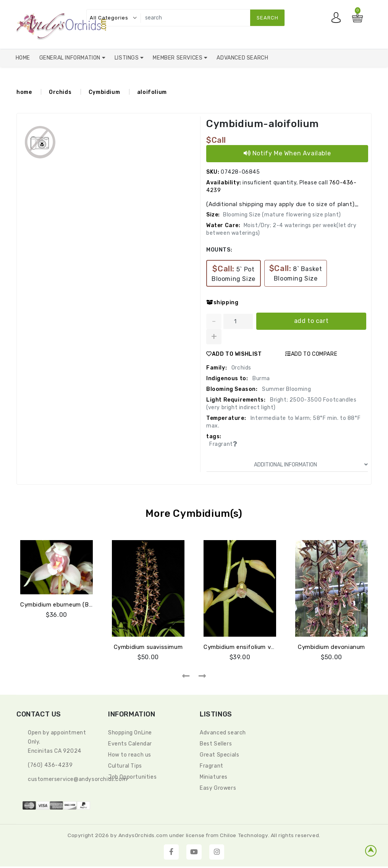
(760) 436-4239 (50, 765)
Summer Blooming (286, 389)
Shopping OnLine (130, 733)
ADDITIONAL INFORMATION (311, 465)
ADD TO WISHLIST (234, 354)
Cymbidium (104, 92)
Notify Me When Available (287, 153)
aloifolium (152, 92)
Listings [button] (127, 58)
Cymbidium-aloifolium (263, 124)
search (268, 18)
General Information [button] (71, 58)
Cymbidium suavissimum (148, 647)
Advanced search (223, 733)
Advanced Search (242, 58)
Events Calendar (130, 744)
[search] (211, 18)
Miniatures (214, 777)
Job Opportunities (132, 777)
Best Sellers (216, 744)
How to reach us (130, 755)
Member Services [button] (178, 58)
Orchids (60, 92)
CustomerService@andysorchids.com (78, 779)
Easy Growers (218, 788)
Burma (260, 378)
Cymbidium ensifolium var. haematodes (259, 647)
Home (23, 58)
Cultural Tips (125, 766)
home (24, 92)
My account (338, 19)
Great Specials (219, 755)
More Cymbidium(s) (194, 514)
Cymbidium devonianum (331, 647)
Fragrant (212, 766)
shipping (222, 303)
